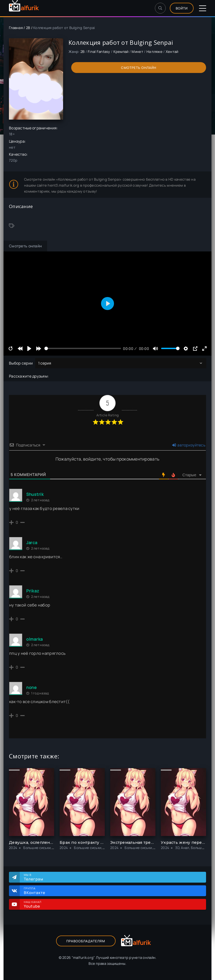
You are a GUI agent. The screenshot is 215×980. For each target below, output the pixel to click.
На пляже (154, 52)
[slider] (83, 348)
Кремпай (121, 52)
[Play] (29, 349)
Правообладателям (86, 941)
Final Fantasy (99, 52)
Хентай (172, 52)
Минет (137, 52)
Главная (16, 28)
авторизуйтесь (189, 445)
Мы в (112, 877)
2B (28, 28)
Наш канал (112, 904)
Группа (112, 891)
